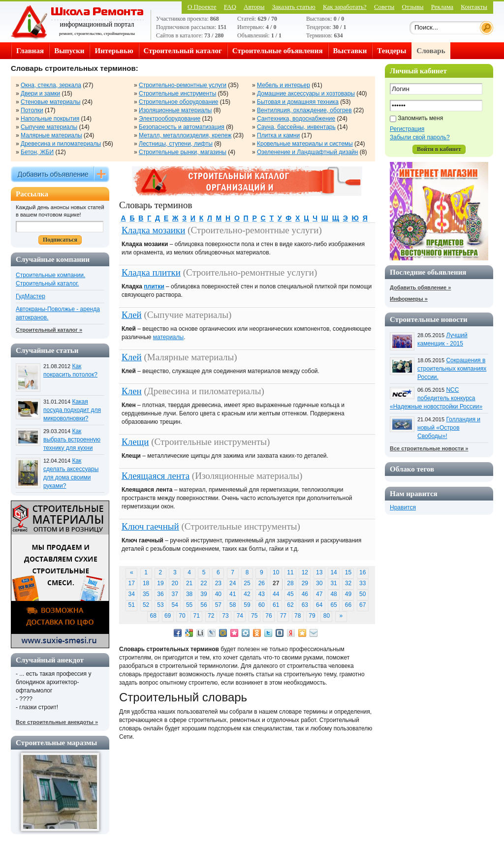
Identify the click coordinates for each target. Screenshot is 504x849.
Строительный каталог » (49, 330)
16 (362, 572)
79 (312, 616)
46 (305, 594)
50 (362, 594)
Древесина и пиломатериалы (61, 144)
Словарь (431, 51)
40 (218, 594)
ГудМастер (31, 296)
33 (362, 583)
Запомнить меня (420, 118)
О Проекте (202, 7)
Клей (132, 315)
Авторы (254, 7)
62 (290, 605)
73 (225, 616)
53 (160, 605)
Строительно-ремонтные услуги (183, 85)
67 (362, 605)
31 (333, 583)
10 (276, 572)
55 (189, 605)
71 (197, 616)
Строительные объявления (278, 51)
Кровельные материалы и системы (305, 144)
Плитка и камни (278, 135)
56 (204, 605)
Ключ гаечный (150, 526)
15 (348, 572)
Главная (30, 51)
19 (160, 583)
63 (305, 605)
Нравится (403, 507)
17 (132, 583)
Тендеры (392, 51)
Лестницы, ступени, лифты (176, 144)
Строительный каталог (183, 51)
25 (247, 583)
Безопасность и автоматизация (182, 127)
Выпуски (69, 51)
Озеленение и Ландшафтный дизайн (307, 152)
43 (262, 594)
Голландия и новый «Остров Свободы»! (449, 428)
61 (276, 605)
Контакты (474, 7)
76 (268, 616)
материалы (168, 337)
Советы (384, 7)
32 (348, 583)
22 (204, 583)
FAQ (230, 7)
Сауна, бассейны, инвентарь (296, 127)
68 (153, 616)
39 (204, 594)
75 (254, 616)
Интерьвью (114, 51)
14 (333, 572)
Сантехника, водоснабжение (296, 119)
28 (290, 583)
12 (305, 572)
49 (348, 594)
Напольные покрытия (50, 119)
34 (132, 594)
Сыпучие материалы (49, 127)
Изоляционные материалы (175, 110)
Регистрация (407, 129)
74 (240, 616)
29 (305, 583)
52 (146, 605)
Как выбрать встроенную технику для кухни (72, 440)
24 (233, 583)
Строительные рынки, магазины (183, 152)
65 (333, 605)
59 (247, 605)
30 (319, 583)
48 (333, 594)
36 (160, 594)
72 (211, 616)
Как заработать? (345, 7)
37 (175, 594)
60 (262, 605)
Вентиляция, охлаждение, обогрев (304, 110)
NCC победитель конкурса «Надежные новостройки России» (436, 398)
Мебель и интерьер (283, 85)
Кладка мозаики (153, 230)
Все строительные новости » (429, 448)
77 (283, 616)
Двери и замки (40, 94)
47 (319, 594)
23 (218, 583)
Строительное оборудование (178, 102)
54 (175, 605)
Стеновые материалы (50, 102)
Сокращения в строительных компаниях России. (452, 369)
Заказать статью (294, 7)
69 (168, 616)
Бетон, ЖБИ (37, 152)
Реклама (442, 7)
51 (132, 605)
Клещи (135, 442)
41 (233, 594)
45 (290, 594)
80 (327, 616)
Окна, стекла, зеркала (51, 85)
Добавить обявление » (420, 287)
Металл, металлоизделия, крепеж (185, 135)
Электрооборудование (170, 119)
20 (175, 583)
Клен (132, 391)
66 (348, 605)
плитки (154, 286)
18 (146, 583)
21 (189, 583)
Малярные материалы (51, 135)
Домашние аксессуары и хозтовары (306, 94)
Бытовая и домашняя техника (298, 102)
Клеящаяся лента (156, 476)
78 (298, 616)
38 (189, 594)
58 (233, 605)
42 (247, 594)
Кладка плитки (151, 272)
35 (146, 594)
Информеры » (409, 299)
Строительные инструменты (177, 94)
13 (319, 572)
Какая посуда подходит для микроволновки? (72, 410)
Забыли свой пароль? (420, 137)
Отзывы (413, 7)
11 (290, 572)
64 (319, 605)
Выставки (350, 51)
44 (276, 594)
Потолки (32, 110)
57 (218, 605)
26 (262, 583)
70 (182, 616)
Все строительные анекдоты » (57, 722)
